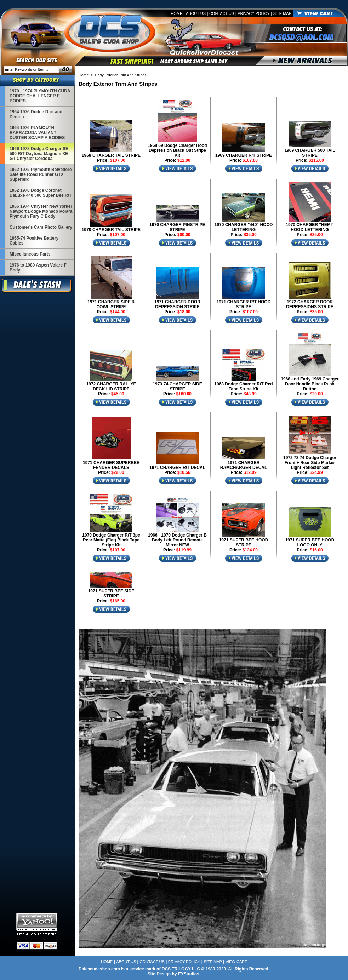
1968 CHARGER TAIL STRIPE (111, 155)
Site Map (282, 13)
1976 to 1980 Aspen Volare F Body (38, 268)
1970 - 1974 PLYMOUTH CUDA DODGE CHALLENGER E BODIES (40, 96)
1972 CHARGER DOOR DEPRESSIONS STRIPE (310, 304)
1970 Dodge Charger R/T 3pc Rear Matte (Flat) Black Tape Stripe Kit (111, 540)
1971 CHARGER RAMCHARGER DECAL (244, 465)
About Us (196, 13)
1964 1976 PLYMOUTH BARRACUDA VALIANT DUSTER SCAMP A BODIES (37, 133)
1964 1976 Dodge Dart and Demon (36, 114)
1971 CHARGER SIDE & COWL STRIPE (111, 304)
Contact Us (222, 13)
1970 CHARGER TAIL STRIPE (111, 230)
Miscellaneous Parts (30, 254)
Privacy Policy (254, 13)
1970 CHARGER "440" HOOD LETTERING (244, 227)
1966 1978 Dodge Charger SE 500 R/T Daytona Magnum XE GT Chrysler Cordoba (39, 154)
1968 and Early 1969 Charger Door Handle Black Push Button (310, 384)
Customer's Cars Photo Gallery (41, 227)
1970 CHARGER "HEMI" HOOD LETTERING (310, 227)
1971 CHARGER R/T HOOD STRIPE (244, 304)
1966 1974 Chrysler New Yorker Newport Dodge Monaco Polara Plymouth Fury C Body (41, 211)
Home (176, 13)
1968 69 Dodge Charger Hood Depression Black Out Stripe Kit (177, 150)
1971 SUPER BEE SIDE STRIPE (111, 594)
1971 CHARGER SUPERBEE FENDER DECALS (111, 465)
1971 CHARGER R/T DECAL (177, 468)
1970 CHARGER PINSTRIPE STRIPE (177, 227)
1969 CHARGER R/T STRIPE (244, 155)
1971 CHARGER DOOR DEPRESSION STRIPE (177, 304)
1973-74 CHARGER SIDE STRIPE (177, 386)
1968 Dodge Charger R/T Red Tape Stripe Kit (243, 386)
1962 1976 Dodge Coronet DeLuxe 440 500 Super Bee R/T (41, 193)
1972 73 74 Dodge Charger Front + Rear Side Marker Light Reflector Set (310, 463)
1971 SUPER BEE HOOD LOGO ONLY (310, 543)
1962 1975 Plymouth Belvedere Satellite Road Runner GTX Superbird (41, 174)
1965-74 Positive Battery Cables (34, 241)
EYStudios (189, 974)
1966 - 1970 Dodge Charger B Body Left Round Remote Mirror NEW (177, 540)
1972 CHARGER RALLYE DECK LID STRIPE (111, 386)
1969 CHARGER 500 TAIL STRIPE (310, 153)
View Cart (236, 962)
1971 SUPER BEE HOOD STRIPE (244, 543)
